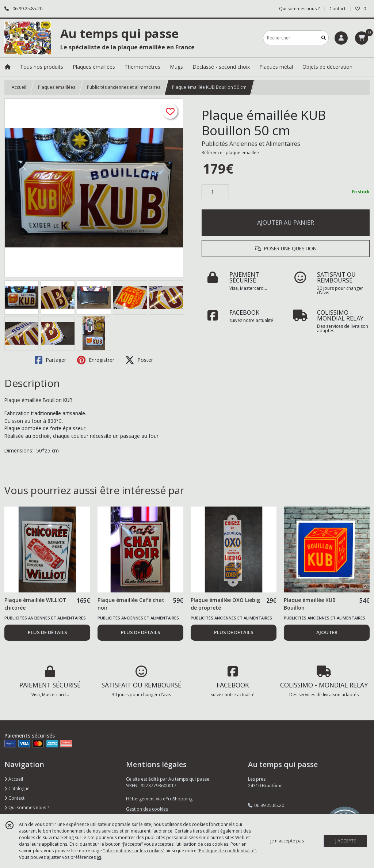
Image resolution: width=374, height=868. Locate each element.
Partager (50, 360)
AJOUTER (327, 632)
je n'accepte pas (287, 841)
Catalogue (17, 789)
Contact (337, 9)
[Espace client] (341, 38)
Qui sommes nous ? (27, 808)
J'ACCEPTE (346, 841)
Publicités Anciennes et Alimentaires (251, 144)
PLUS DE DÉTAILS (47, 632)
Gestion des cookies (147, 809)
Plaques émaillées (57, 87)
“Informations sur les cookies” (134, 851)
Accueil (19, 87)
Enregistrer (96, 360)
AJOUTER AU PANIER (286, 223)
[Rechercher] (324, 38)
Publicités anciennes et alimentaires (124, 87)
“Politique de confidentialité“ (227, 851)
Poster (139, 360)
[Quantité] (215, 192)
